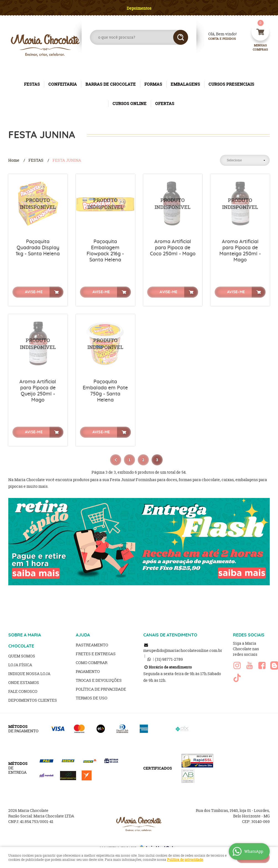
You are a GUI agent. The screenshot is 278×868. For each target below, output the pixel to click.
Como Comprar (92, 663)
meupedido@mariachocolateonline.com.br (183, 650)
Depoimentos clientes (33, 700)
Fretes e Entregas (96, 654)
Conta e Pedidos (217, 39)
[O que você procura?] (181, 37)
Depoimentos (139, 8)
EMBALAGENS (185, 84)
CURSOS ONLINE (130, 103)
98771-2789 (169, 659)
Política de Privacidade (101, 689)
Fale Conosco (23, 691)
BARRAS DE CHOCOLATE (111, 84)
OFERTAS (165, 103)
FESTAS (32, 84)
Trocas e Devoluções (99, 680)
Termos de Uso (92, 698)
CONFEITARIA (63, 84)
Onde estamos (24, 682)
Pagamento (88, 671)
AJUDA (83, 635)
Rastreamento (92, 645)
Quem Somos (22, 656)
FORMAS (153, 84)
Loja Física (20, 665)
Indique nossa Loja (29, 674)
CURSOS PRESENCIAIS (231, 84)
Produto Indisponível (38, 204)
